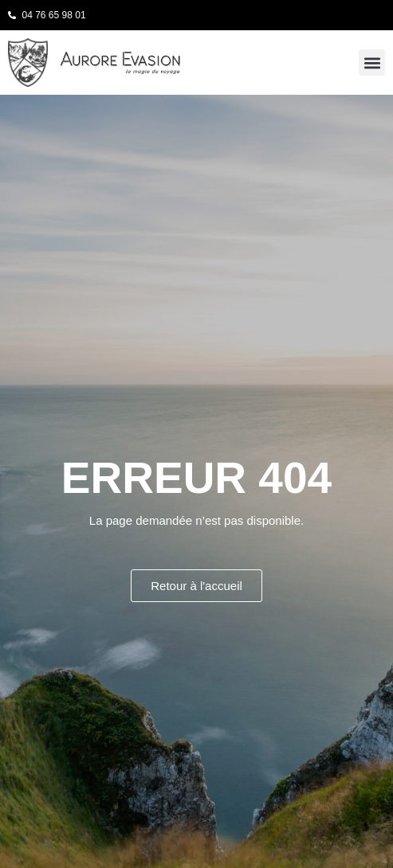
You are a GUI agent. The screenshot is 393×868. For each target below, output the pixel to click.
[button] (372, 63)
